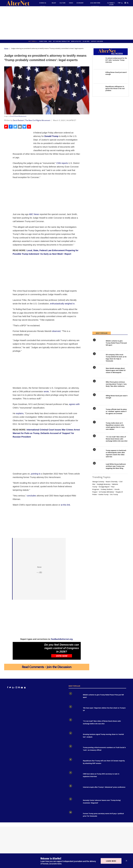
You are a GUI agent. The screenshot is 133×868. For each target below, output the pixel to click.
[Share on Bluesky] (24, 127)
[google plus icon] (13, 688)
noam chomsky (112, 482)
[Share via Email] (20, 127)
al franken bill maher (107, 492)
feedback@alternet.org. (62, 639)
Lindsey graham (107, 489)
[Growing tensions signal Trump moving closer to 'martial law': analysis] (75, 737)
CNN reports (62, 163)
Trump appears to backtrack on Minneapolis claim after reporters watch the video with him (116, 454)
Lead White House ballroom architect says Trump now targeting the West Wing (116, 466)
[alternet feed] (122, 5)
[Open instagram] (16, 688)
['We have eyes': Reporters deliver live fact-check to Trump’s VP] (75, 711)
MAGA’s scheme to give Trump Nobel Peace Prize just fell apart (116, 343)
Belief (54, 3)
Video (71, 3)
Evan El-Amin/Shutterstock (18, 116)
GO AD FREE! (86, 41)
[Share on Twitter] (15, 127)
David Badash (18, 120)
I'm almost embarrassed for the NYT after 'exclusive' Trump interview (116, 60)
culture (62, 3)
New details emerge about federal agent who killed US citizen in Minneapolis (116, 370)
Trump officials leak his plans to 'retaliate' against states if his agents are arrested (116, 411)
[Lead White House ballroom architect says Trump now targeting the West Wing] (98, 467)
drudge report (104, 487)
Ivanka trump (103, 494)
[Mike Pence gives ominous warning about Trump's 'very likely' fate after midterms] (98, 385)
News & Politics (76, 41)
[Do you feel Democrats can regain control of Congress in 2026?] (28, 651)
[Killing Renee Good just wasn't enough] (98, 76)
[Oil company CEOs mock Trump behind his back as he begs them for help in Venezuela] (98, 358)
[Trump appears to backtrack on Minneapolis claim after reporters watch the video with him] (98, 454)
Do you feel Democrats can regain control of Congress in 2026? (62, 648)
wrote (46, 391)
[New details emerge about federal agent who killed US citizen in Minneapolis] (98, 372)
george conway (98, 482)
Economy (80, 3)
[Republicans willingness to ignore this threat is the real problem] (98, 91)
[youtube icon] (22, 688)
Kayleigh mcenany (104, 484)
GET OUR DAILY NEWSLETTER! (61, 41)
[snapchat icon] (25, 688)
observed (56, 331)
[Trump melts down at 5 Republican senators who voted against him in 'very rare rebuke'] (98, 426)
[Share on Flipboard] (6, 127)
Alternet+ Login (111, 4)
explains (20, 413)
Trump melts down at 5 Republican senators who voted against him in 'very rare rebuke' (115, 426)
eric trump (114, 494)
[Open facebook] (118, 3)
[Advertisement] (66, 23)
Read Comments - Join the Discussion (47, 667)
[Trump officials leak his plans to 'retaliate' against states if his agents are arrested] (98, 413)
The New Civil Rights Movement (38, 120)
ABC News (34, 214)
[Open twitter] (120, 3)
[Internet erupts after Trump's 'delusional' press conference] (75, 790)
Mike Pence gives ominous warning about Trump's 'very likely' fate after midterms (116, 384)
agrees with (74, 404)
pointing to (36, 474)
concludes (31, 496)
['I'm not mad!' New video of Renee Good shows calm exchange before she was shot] (98, 440)
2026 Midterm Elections (95, 5)
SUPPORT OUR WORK (97, 41)
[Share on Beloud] (29, 127)
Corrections (43, 41)
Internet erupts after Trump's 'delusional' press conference (104, 787)
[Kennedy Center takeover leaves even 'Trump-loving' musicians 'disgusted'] (75, 803)
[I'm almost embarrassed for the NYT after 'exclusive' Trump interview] (98, 62)
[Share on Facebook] (11, 127)
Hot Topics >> (33, 41)
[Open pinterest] (19, 688)
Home (6, 48)
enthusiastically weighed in (62, 304)
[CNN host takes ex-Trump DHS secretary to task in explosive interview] (75, 777)
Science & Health (43, 5)
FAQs (50, 41)
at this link (65, 505)
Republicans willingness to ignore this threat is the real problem (115, 89)
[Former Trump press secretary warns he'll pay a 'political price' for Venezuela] (75, 816)
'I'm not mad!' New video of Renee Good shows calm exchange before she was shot (117, 439)
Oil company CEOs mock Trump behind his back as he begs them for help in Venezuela (116, 358)
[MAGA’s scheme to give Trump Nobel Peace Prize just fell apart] (98, 344)
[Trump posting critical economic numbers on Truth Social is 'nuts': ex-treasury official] (75, 750)
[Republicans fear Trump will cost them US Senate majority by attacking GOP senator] (75, 763)
